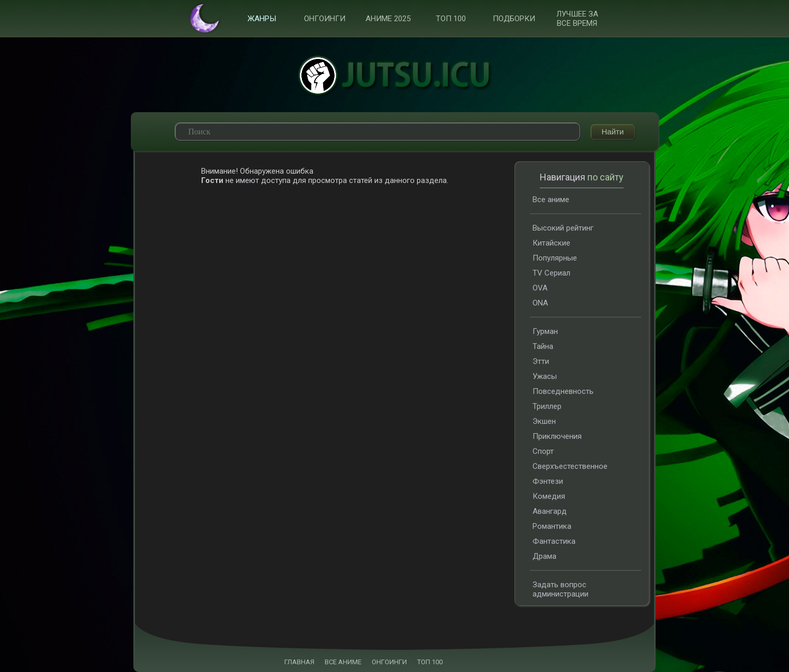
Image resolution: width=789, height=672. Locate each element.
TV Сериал (551, 273)
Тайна (543, 346)
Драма (544, 556)
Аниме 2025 (388, 19)
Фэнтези (548, 481)
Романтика (552, 526)
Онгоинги (325, 19)
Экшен (544, 421)
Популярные (555, 258)
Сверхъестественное (570, 466)
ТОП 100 (451, 19)
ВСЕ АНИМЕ (343, 662)
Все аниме (551, 200)
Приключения (557, 436)
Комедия (549, 496)
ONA (540, 303)
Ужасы (545, 376)
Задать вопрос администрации (560, 589)
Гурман (545, 331)
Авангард (550, 511)
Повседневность (563, 391)
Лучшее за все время (577, 19)
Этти (541, 361)
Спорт (543, 451)
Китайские (551, 243)
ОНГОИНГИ (389, 662)
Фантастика (554, 541)
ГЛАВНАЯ (299, 662)
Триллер (547, 406)
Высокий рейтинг (563, 228)
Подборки (514, 19)
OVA (540, 288)
